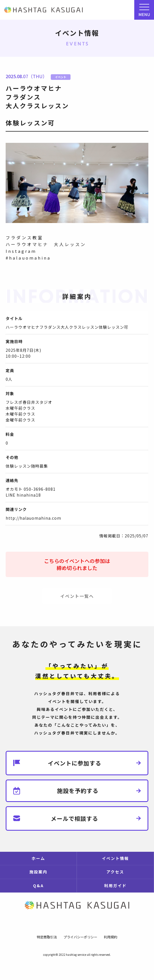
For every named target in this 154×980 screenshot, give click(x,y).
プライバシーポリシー (80, 937)
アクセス (115, 872)
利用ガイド (115, 886)
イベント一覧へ (77, 596)
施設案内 (38, 872)
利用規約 (111, 937)
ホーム (38, 858)
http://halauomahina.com (33, 518)
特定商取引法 (47, 937)
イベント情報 (115, 858)
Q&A (38, 886)
